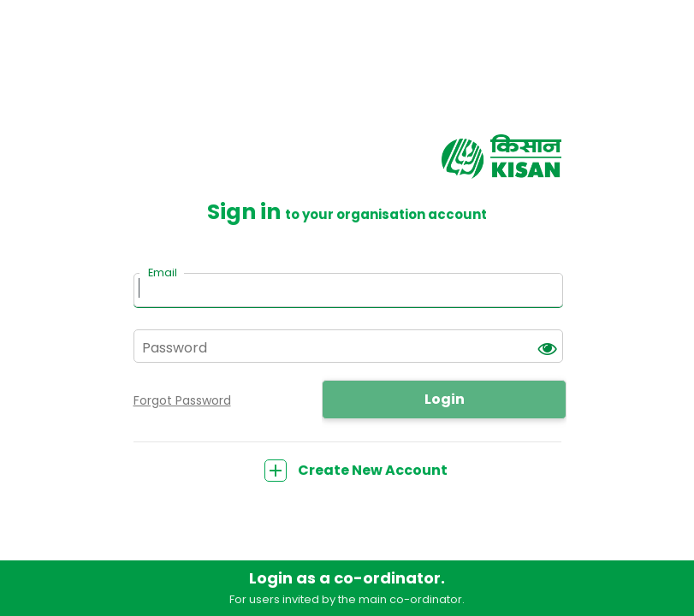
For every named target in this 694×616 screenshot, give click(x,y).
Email (163, 272)
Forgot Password (182, 400)
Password (175, 348)
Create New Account (356, 470)
